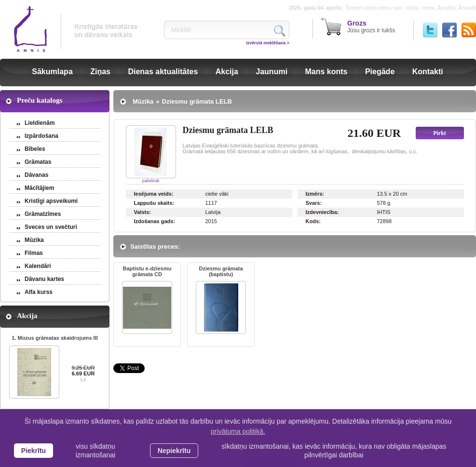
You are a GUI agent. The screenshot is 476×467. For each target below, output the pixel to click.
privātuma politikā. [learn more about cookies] (238, 431)
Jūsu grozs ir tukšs (371, 27)
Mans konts (326, 72)
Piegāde (380, 72)
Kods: (313, 221)
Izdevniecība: (322, 212)
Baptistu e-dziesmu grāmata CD (147, 271)
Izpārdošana (41, 136)
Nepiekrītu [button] (174, 451)
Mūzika (34, 240)
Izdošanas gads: (155, 221)
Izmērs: (315, 194)
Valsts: (143, 212)
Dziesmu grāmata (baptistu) (221, 271)
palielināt (151, 181)
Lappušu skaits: (154, 203)
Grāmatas (38, 162)
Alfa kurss (39, 292)
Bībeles (35, 149)
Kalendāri (38, 266)
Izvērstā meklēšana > (268, 43)
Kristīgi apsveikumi (51, 201)
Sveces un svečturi (51, 227)
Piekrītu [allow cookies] (34, 451)
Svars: (314, 203)
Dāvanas (36, 175)
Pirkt (440, 133)
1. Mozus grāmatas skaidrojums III (55, 338)
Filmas (34, 253)
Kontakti (428, 72)
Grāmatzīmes (43, 214)
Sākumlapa (52, 72)
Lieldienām (40, 123)
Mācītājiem (39, 188)
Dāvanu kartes (44, 279)
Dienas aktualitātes (163, 72)
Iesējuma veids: (154, 194)
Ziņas (100, 72)
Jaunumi (272, 72)
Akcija (227, 72)
